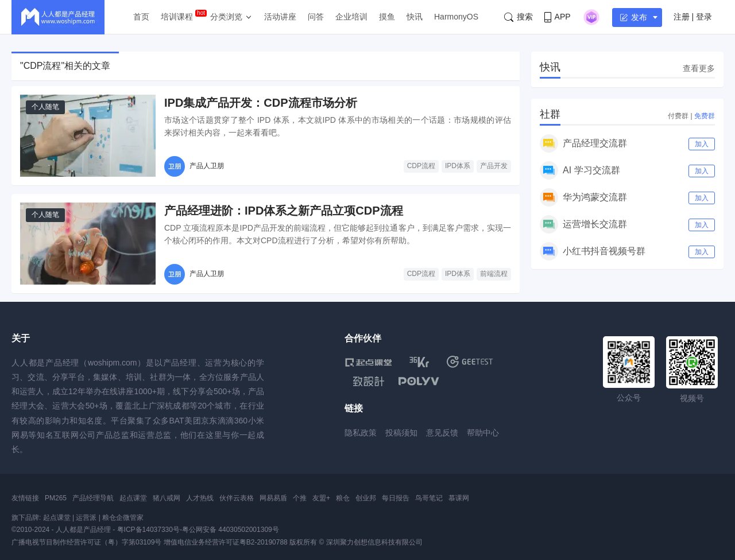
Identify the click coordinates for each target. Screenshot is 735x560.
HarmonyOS (456, 17)
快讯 (415, 17)
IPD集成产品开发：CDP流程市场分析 (261, 103)
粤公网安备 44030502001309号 (231, 530)
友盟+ (321, 498)
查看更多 (699, 68)
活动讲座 (280, 17)
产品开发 (494, 166)
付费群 (678, 116)
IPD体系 (458, 166)
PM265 (56, 498)
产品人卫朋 (207, 166)
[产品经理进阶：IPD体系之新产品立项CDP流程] (88, 244)
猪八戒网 (167, 498)
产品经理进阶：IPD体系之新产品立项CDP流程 (284, 211)
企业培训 (351, 17)
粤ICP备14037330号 (148, 530)
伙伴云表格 (237, 498)
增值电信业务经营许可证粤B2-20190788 (226, 542)
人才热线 (200, 498)
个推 (300, 498)
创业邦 (366, 498)
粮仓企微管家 (123, 518)
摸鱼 (387, 17)
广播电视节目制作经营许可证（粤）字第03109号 (86, 542)
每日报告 (396, 498)
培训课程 (177, 17)
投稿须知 (401, 433)
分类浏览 (226, 17)
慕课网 (459, 498)
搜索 (519, 17)
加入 (702, 144)
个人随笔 (45, 107)
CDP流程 (421, 166)
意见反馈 (442, 433)
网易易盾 (273, 498)
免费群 (705, 116)
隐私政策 (361, 433)
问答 (316, 17)
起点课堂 (133, 498)
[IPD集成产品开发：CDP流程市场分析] (88, 136)
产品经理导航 (93, 498)
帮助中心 (483, 433)
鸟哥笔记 (429, 498)
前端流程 (494, 274)
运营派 (86, 518)
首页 (141, 17)
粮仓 (343, 498)
